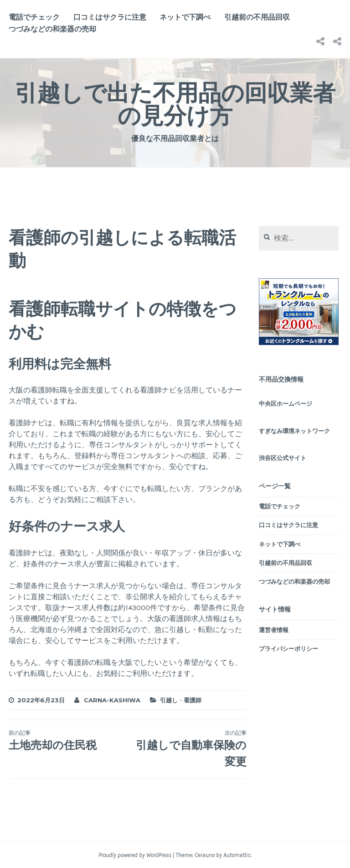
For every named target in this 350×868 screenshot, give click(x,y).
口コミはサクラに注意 (110, 17)
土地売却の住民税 (68, 740)
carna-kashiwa (112, 700)
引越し (169, 700)
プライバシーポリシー (288, 649)
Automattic (237, 855)
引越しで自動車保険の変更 (187, 748)
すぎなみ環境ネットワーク (294, 431)
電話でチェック (34, 17)
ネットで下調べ (185, 17)
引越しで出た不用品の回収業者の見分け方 (175, 104)
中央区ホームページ (286, 404)
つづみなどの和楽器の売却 (52, 29)
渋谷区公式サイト (283, 458)
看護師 (193, 700)
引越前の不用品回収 (257, 17)
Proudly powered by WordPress (135, 855)
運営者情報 (274, 630)
